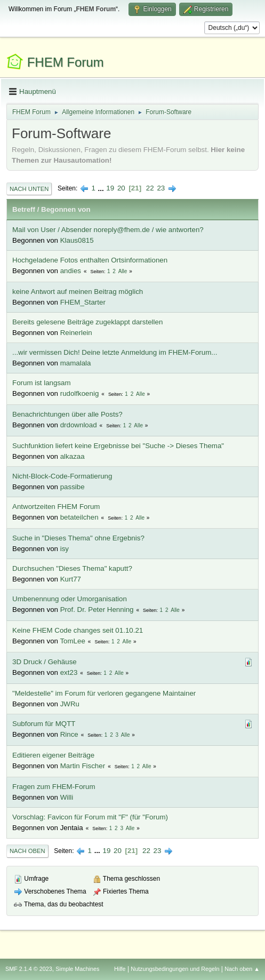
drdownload (79, 425)
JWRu (70, 704)
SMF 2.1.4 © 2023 (29, 969)
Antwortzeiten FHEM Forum (56, 507)
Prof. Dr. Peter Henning (97, 609)
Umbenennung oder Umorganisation (70, 599)
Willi (67, 797)
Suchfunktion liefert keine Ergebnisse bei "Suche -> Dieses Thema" (118, 446)
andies (71, 271)
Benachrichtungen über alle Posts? (67, 414)
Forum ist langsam (42, 383)
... (102, 188)
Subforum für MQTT (44, 724)
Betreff (24, 209)
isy (65, 549)
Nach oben (27, 851)
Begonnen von (66, 209)
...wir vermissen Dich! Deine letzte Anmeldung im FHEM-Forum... (115, 352)
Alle (123, 271)
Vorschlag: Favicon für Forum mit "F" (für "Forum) (90, 817)
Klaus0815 (77, 240)
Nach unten (29, 189)
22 (150, 188)
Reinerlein (76, 333)
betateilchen (79, 517)
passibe (73, 487)
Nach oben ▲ (242, 969)
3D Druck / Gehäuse (45, 662)
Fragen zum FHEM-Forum (54, 787)
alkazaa (73, 456)
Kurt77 (71, 579)
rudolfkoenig (80, 393)
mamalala (76, 363)
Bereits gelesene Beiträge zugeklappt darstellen (87, 322)
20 (121, 188)
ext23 (69, 672)
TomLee (72, 641)
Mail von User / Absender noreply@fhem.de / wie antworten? (108, 230)
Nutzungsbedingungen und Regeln (175, 969)
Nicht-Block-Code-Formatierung (62, 476)
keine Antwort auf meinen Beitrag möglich (78, 292)
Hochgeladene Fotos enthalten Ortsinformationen (90, 260)
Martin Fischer (83, 766)
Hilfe (120, 969)
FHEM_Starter (83, 302)
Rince (69, 734)
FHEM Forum (66, 62)
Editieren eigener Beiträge (53, 755)
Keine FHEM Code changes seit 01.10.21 (78, 630)
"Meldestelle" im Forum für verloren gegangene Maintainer (104, 693)
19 (110, 188)
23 (161, 188)
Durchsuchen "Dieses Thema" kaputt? (72, 568)
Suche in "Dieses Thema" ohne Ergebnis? (78, 538)
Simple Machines (77, 969)
